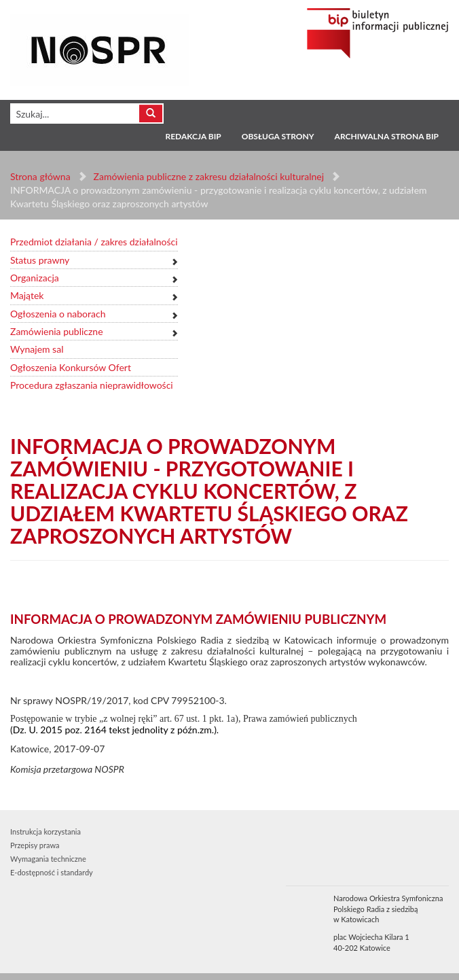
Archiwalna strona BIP (387, 136)
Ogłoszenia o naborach (58, 314)
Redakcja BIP (193, 136)
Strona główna (40, 176)
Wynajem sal (37, 349)
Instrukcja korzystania (45, 832)
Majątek (27, 295)
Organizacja (35, 278)
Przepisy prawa (35, 845)
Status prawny (40, 260)
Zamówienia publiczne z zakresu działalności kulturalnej (209, 176)
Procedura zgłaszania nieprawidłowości (92, 385)
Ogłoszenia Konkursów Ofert (71, 367)
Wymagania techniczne (48, 859)
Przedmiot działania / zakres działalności (94, 242)
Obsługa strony (278, 136)
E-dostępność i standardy (52, 872)
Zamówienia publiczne (57, 331)
